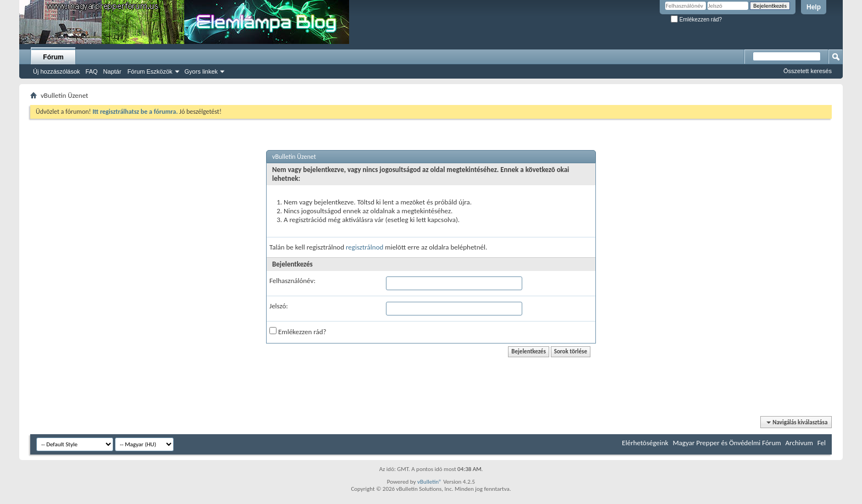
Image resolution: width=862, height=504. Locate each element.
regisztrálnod (364, 247)
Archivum (799, 443)
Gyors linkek (201, 71)
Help (814, 7)
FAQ (92, 71)
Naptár (112, 71)
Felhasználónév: (292, 281)
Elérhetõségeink (645, 443)
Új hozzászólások (57, 71)
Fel (822, 443)
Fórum (53, 57)
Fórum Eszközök (150, 71)
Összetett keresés (808, 71)
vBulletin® (430, 482)
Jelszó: (279, 306)
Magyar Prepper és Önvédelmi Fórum (727, 443)
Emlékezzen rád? (696, 20)
